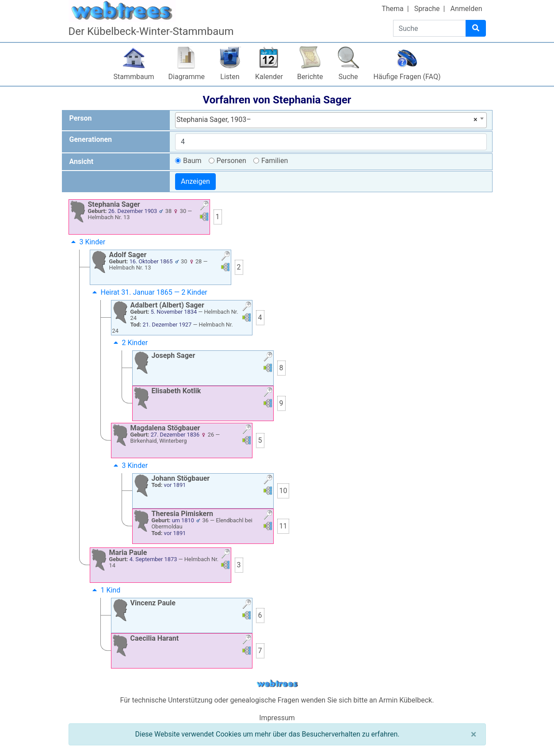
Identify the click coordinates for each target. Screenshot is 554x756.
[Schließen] (474, 734)
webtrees (277, 684)
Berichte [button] (310, 77)
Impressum (277, 718)
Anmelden (466, 9)
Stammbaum (134, 77)
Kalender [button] (269, 77)
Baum (192, 161)
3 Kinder (87, 242)
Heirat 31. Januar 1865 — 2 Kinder (149, 292)
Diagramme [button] (187, 77)
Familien (275, 161)
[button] (204, 207)
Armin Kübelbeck (406, 700)
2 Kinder (130, 343)
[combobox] (331, 120)
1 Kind (105, 590)
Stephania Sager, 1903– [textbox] (327, 120)
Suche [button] (348, 77)
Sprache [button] (427, 9)
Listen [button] (230, 77)
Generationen (91, 139)
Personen (231, 161)
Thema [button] (393, 9)
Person (81, 118)
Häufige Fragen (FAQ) (407, 77)
